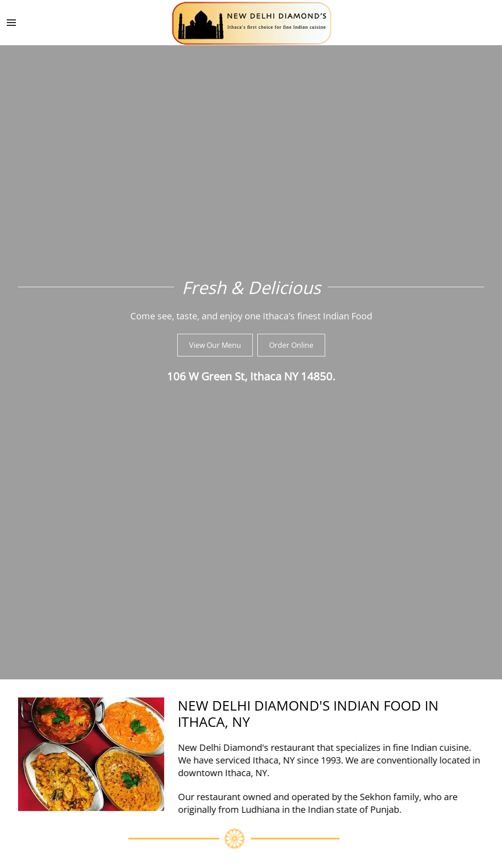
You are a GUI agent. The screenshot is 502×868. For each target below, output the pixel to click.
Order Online (291, 345)
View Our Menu (215, 345)
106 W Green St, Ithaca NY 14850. (251, 376)
